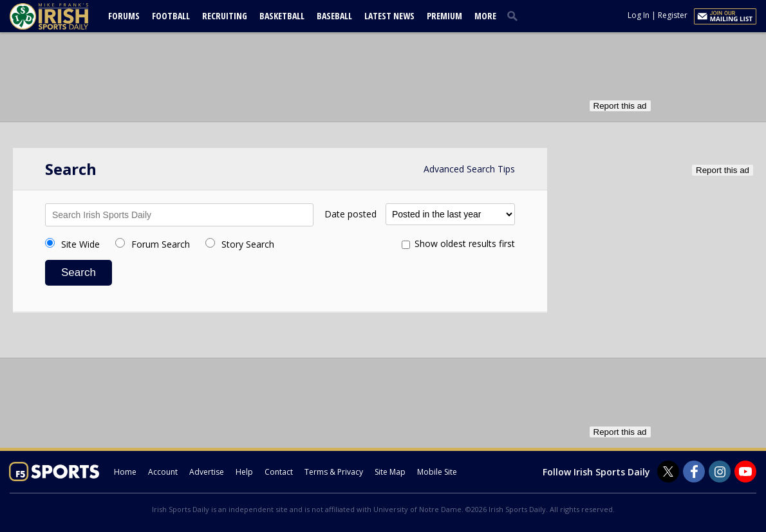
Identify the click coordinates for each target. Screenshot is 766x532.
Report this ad (620, 106)
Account (163, 472)
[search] (515, 15)
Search (79, 272)
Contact (279, 472)
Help (244, 472)
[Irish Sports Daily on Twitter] (668, 472)
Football (171, 16)
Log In (639, 15)
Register (673, 15)
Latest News (389, 16)
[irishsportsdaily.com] (64, 16)
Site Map (390, 472)
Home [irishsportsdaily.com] (125, 472)
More (485, 16)
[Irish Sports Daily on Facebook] (694, 472)
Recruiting (225, 16)
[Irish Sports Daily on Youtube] (745, 472)
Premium (444, 16)
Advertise (207, 472)
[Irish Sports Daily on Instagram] (720, 472)
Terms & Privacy (334, 472)
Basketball (282, 16)
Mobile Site (437, 472)
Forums (124, 16)
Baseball (334, 16)
